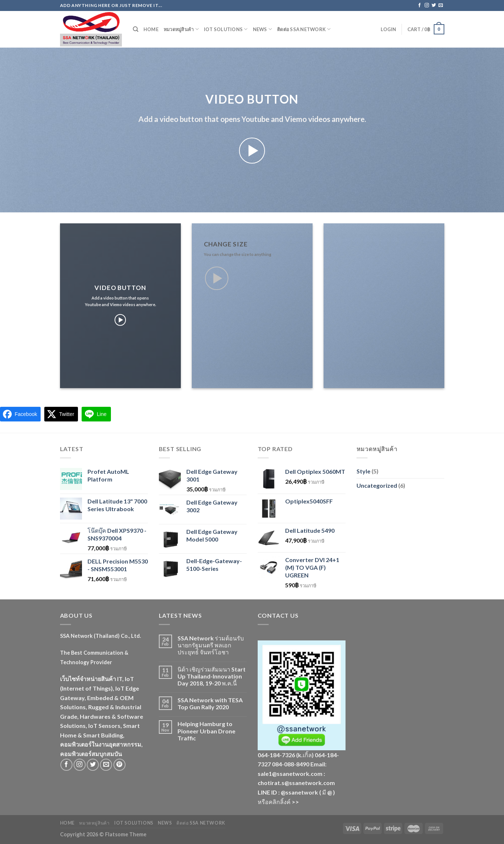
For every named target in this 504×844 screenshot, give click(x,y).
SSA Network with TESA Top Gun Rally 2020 (210, 703)
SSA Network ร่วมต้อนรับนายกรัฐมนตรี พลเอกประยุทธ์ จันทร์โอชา (211, 645)
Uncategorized (377, 485)
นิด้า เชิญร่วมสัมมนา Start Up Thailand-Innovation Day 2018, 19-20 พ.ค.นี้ (212, 676)
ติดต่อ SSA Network (304, 29)
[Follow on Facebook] (419, 5)
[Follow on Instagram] (427, 5)
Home (151, 29)
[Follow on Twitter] (434, 5)
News (262, 29)
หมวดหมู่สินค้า (181, 29)
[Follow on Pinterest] (120, 765)
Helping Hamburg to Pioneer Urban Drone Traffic (206, 731)
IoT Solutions (226, 29)
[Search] (136, 29)
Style (363, 471)
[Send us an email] (441, 5)
